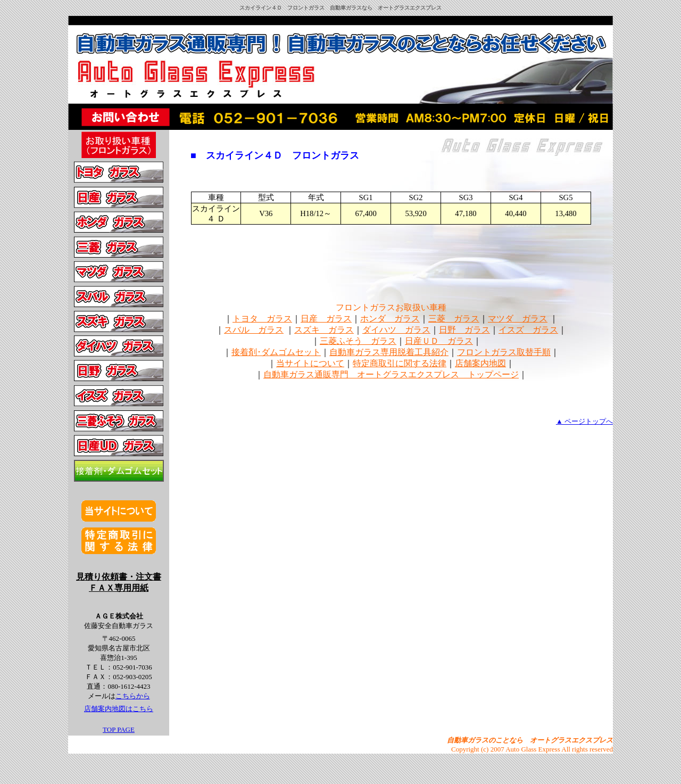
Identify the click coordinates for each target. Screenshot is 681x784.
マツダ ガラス (518, 319)
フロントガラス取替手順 (504, 352)
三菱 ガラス (454, 319)
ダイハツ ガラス (396, 330)
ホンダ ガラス (390, 319)
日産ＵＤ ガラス (439, 341)
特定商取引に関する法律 (400, 363)
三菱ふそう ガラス (358, 341)
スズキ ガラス (324, 330)
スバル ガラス (254, 330)
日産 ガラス (326, 319)
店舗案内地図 (480, 363)
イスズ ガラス (528, 330)
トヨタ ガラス (262, 319)
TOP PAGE (119, 729)
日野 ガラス (464, 330)
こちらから (133, 696)
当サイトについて (310, 363)
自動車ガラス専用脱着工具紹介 (389, 352)
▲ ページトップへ (584, 421)
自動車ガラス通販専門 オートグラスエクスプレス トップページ (391, 374)
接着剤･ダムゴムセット (276, 352)
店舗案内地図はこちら (119, 709)
